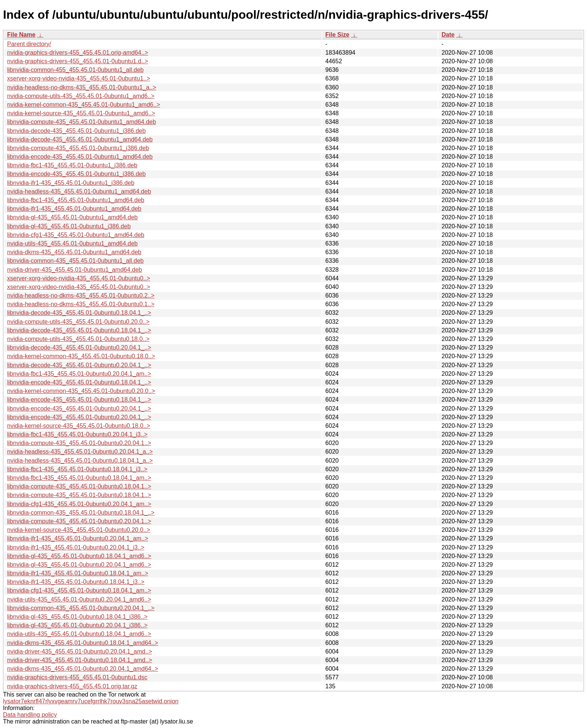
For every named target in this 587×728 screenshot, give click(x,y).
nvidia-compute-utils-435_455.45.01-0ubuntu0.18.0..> (78, 339)
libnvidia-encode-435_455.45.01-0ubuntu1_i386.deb (76, 174)
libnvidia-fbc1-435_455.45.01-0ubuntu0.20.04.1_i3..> (77, 434)
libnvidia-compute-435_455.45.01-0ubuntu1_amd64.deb (82, 122)
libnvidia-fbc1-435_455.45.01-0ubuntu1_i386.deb (72, 165)
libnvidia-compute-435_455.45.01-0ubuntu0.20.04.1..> (79, 443)
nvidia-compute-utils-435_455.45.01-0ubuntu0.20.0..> (78, 322)
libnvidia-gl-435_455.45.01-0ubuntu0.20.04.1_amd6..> (79, 565)
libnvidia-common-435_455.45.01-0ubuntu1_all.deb (75, 261)
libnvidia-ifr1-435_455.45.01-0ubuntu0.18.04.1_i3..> (76, 582)
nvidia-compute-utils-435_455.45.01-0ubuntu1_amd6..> (81, 96)
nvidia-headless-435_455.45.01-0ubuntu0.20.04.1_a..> (80, 452)
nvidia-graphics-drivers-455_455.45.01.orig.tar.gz (72, 686)
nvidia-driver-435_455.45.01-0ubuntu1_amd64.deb (74, 270)
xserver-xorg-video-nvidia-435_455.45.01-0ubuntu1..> (79, 78)
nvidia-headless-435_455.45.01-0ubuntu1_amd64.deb (79, 191)
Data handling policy (30, 715)
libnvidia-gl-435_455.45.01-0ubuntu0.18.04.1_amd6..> (79, 556)
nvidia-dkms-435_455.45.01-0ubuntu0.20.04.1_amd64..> (83, 669)
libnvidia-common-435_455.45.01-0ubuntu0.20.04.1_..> (81, 608)
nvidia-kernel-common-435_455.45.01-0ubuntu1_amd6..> (84, 105)
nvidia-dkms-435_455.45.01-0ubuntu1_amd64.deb (74, 252)
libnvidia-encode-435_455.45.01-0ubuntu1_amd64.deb (80, 157)
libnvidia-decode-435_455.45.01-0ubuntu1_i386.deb (76, 131)
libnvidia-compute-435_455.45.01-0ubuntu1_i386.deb (78, 148)
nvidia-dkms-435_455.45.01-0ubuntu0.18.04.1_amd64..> (83, 643)
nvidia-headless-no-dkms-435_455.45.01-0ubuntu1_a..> (82, 87)
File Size (337, 35)
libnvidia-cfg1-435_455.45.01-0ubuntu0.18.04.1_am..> (79, 590)
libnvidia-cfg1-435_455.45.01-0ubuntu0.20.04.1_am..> (79, 504)
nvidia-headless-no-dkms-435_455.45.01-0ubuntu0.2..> (81, 296)
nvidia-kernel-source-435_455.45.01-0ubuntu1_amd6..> (81, 113)
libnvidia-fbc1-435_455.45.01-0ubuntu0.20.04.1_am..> (79, 374)
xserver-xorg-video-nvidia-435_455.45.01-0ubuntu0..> (79, 278)
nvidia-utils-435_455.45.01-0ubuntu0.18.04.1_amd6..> (79, 634)
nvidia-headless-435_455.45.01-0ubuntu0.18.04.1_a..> (80, 461)
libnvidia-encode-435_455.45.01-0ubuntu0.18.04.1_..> (79, 382)
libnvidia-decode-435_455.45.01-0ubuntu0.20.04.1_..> (79, 348)
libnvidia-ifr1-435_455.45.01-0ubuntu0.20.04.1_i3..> (76, 547)
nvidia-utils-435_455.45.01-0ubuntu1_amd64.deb (72, 243)
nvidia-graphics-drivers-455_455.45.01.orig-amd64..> (78, 53)
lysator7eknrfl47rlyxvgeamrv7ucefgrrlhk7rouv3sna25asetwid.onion (91, 701)
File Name (21, 35)
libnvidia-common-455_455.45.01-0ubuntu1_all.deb (75, 70)
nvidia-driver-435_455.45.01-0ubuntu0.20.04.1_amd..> (80, 651)
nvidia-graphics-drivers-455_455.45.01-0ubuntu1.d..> (78, 61)
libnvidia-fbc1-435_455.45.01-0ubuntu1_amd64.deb (76, 200)
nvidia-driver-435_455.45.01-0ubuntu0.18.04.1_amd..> (80, 660)
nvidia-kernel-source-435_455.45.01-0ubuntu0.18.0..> (79, 426)
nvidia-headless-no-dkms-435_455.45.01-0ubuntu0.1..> (81, 304)
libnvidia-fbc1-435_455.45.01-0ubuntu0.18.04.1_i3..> (77, 469)
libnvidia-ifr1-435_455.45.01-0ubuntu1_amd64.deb (74, 209)
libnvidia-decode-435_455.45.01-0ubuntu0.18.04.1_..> (79, 313)
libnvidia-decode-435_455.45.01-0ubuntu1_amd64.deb (80, 139)
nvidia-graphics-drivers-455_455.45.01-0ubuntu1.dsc (77, 677)
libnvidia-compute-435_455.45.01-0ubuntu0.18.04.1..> (79, 486)
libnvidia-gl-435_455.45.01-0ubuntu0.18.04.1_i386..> (77, 617)
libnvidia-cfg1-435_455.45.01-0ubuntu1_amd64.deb (76, 235)
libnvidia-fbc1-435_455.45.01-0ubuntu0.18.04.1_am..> (79, 478)
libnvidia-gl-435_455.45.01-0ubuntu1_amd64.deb (72, 217)
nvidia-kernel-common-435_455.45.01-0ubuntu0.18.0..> (81, 356)
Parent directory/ (29, 44)
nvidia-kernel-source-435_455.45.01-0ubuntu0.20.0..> (79, 530)
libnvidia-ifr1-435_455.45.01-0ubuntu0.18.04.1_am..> (78, 573)
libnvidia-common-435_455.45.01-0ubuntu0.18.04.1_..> (81, 513)
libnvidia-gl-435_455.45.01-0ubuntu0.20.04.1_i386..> (77, 625)
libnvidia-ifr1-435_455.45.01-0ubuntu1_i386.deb (71, 183)
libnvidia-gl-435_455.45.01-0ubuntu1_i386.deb (69, 226)
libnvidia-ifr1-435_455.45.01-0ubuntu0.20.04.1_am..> (78, 538)
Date (448, 35)
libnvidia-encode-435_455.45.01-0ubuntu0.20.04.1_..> (79, 409)
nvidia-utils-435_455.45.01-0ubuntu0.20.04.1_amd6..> (79, 599)
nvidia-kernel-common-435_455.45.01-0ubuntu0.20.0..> (81, 391)
